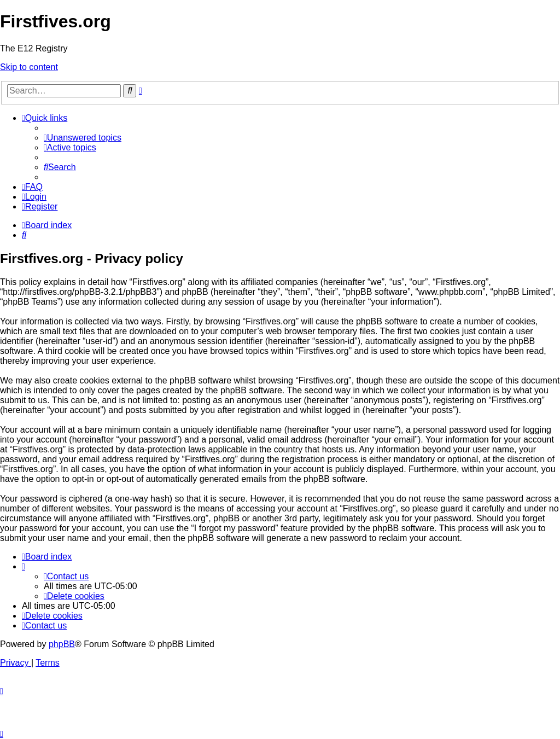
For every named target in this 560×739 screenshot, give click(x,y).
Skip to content (29, 67)
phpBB (62, 644)
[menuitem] (83, 138)
